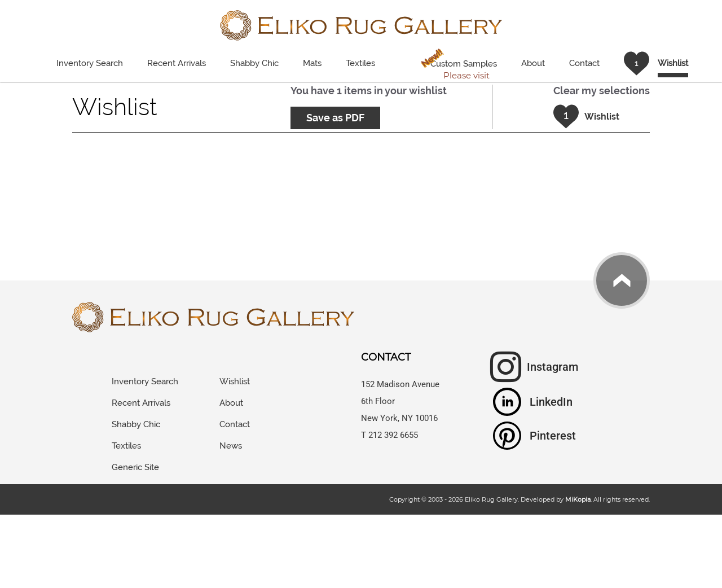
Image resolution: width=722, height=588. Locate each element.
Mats (312, 63)
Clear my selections (602, 91)
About (533, 63)
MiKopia (578, 499)
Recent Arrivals (177, 63)
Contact (584, 63)
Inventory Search (90, 63)
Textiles (360, 63)
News (231, 446)
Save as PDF (335, 118)
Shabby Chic (254, 63)
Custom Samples (457, 65)
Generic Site (135, 467)
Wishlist (235, 381)
